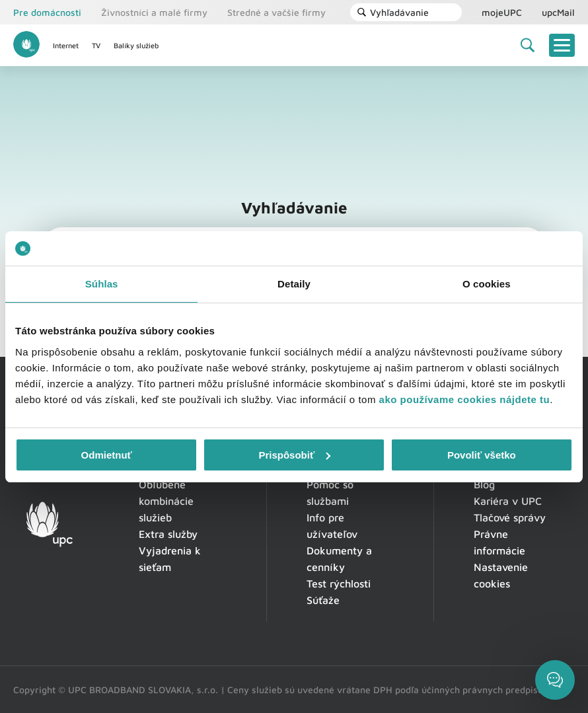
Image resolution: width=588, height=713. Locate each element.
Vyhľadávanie (393, 12)
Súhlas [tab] (102, 284)
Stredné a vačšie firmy (276, 12)
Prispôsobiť (294, 455)
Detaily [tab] (294, 284)
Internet (66, 45)
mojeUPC (502, 12)
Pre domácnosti (47, 12)
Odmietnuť (107, 455)
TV (96, 45)
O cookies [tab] (487, 284)
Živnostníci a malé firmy (154, 12)
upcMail (558, 12)
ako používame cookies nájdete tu (465, 399)
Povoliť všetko (482, 455)
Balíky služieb (136, 45)
